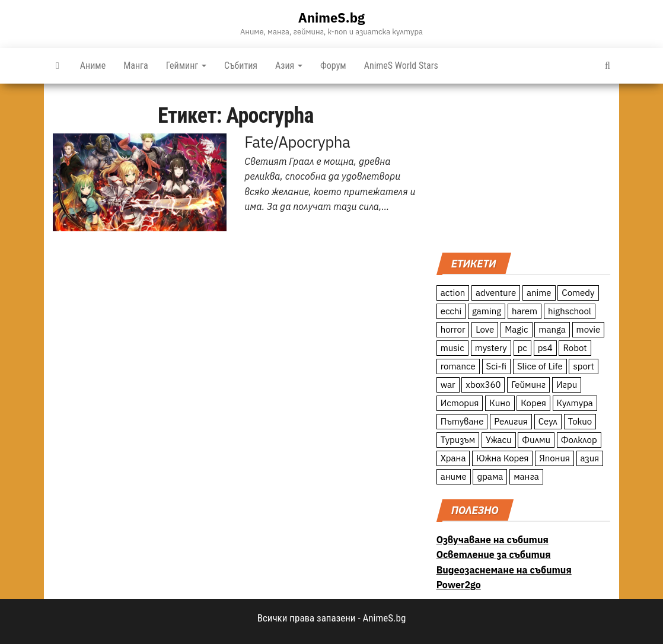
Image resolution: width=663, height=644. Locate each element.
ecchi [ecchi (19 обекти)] (451, 311)
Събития (241, 66)
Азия (289, 66)
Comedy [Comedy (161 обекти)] (578, 293)
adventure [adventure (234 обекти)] (496, 293)
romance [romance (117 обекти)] (458, 366)
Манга (136, 66)
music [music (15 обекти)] (452, 348)
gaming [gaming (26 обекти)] (487, 311)
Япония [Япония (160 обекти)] (554, 458)
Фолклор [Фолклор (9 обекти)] (579, 440)
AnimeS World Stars (401, 66)
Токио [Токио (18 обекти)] (580, 421)
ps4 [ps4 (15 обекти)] (545, 348)
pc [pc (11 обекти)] (522, 348)
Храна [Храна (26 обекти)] (453, 458)
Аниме (93, 66)
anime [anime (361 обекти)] (539, 293)
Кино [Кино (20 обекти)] (500, 403)
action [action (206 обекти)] (453, 293)
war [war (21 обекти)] (448, 385)
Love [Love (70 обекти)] (485, 329)
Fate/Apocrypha (297, 142)
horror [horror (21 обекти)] (453, 329)
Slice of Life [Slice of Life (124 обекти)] (540, 366)
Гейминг (186, 66)
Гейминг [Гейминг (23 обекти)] (528, 385)
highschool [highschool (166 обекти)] (570, 311)
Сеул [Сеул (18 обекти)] (548, 421)
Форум (333, 66)
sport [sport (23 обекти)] (583, 366)
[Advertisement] (523, 167)
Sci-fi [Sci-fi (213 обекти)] (497, 366)
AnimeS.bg (332, 17)
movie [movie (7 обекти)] (589, 329)
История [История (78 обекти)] (460, 403)
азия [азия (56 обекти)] (590, 458)
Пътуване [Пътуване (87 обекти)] (462, 421)
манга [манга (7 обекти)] (526, 476)
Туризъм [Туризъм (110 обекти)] (458, 440)
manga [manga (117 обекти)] (552, 329)
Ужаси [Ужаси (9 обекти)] (499, 440)
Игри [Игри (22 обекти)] (567, 385)
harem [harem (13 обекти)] (525, 311)
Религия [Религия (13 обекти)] (511, 421)
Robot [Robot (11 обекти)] (575, 348)
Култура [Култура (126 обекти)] (575, 403)
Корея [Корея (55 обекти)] (533, 403)
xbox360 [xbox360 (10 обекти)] (483, 385)
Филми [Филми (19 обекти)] (536, 440)
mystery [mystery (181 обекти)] (491, 348)
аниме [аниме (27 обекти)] (454, 476)
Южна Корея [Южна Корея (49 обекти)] (502, 458)
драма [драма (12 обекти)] (490, 476)
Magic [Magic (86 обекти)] (516, 329)
